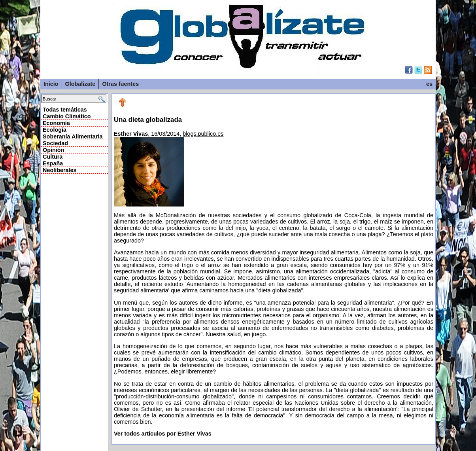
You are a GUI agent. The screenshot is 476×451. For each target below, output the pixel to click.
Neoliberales (60, 170)
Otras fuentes (120, 84)
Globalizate (80, 84)
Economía (56, 123)
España (53, 163)
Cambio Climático (67, 116)
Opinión (53, 150)
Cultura (53, 157)
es (429, 84)
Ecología (55, 130)
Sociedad (55, 143)
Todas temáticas (65, 110)
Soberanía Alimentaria (73, 136)
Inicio (51, 84)
